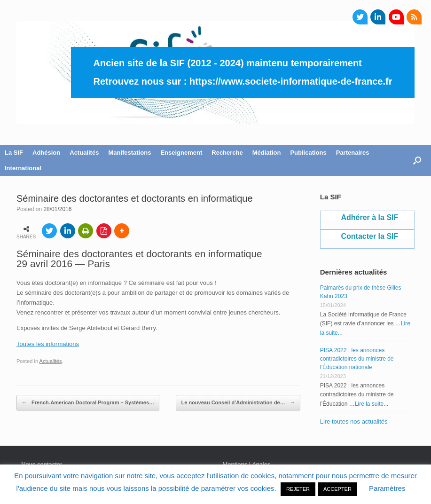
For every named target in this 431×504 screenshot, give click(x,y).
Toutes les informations (48, 344)
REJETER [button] (298, 489)
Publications (308, 153)
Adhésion (46, 153)
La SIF (14, 153)
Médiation (267, 153)
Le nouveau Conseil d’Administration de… (238, 403)
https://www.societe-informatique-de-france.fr (291, 81)
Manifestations (129, 153)
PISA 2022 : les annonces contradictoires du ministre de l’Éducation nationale (357, 359)
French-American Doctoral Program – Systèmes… (88, 403)
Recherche (227, 153)
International (23, 168)
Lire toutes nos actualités (354, 421)
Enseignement (181, 153)
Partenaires (353, 153)
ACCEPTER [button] (337, 489)
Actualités (84, 153)
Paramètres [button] (387, 488)
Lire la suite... (372, 404)
